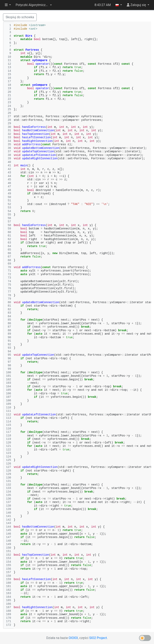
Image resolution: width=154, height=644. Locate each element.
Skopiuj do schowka (20, 17)
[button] (34, 5)
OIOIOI (73, 638)
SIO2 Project (98, 638)
